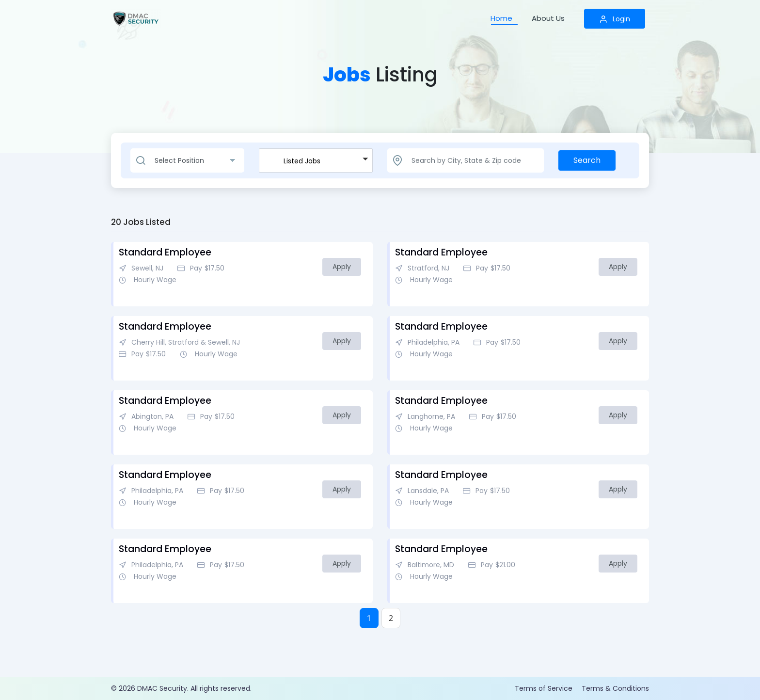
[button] (316, 160)
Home (501, 18)
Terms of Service (544, 688)
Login (615, 19)
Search (587, 160)
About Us (548, 18)
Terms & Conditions (615, 688)
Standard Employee (165, 252)
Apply (342, 267)
